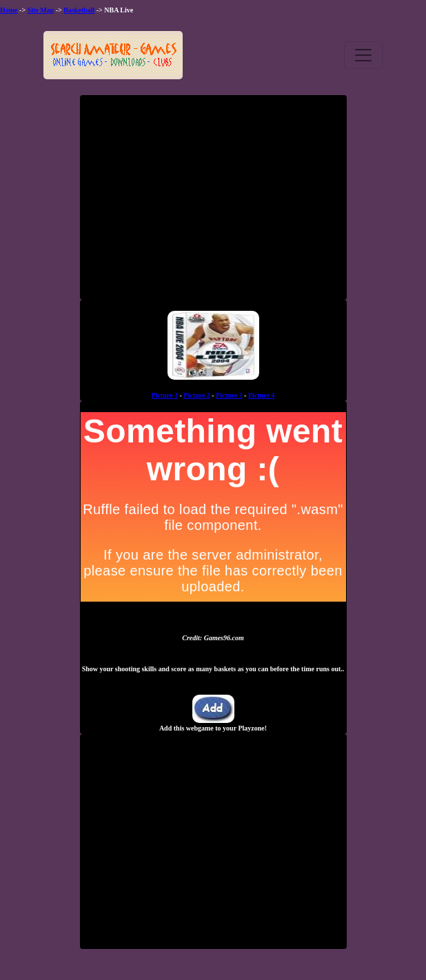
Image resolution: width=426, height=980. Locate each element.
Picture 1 (165, 395)
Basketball (79, 10)
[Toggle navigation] (363, 55)
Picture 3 (229, 395)
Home (9, 10)
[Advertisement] (213, 203)
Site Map (41, 10)
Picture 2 (196, 395)
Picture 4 (261, 395)
